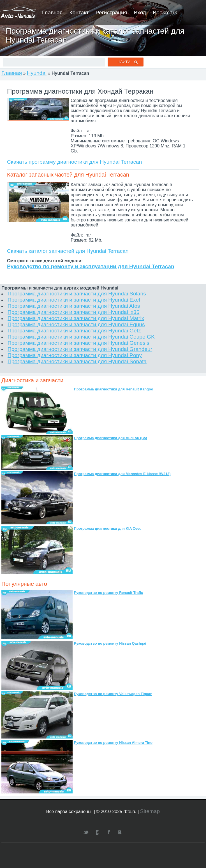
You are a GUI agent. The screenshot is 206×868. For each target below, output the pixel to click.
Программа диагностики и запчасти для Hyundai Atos (74, 306)
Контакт (79, 12)
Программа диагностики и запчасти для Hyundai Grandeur (80, 349)
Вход (140, 12)
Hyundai (37, 73)
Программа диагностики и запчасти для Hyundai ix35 (73, 312)
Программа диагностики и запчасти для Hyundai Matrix (76, 318)
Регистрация (111, 12)
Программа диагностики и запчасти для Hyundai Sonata (77, 361)
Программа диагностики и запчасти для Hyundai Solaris (77, 294)
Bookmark (165, 12)
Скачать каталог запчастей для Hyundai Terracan (68, 251)
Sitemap (150, 811)
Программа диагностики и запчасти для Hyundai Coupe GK (81, 337)
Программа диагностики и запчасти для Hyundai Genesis (78, 343)
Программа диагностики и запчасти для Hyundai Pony (75, 355)
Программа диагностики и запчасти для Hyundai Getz (74, 331)
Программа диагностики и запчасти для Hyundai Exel (74, 300)
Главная (52, 12)
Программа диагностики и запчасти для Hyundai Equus (76, 324)
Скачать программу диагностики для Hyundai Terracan (74, 162)
